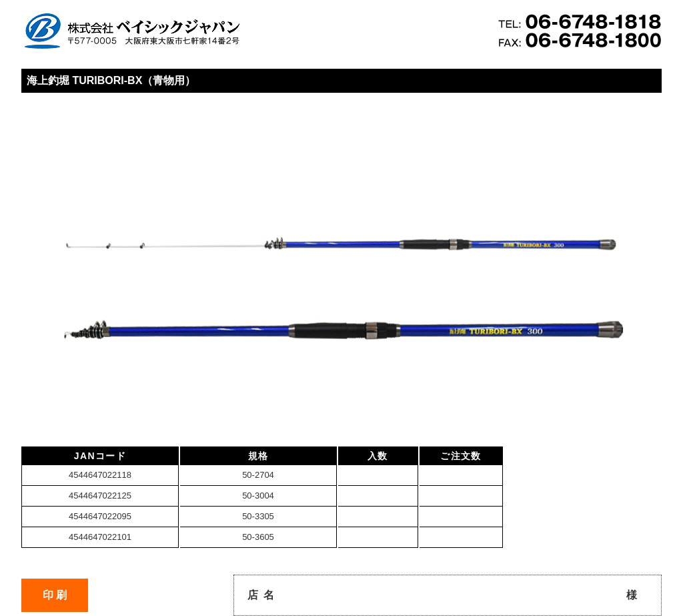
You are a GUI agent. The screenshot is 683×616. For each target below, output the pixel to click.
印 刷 (55, 595)
